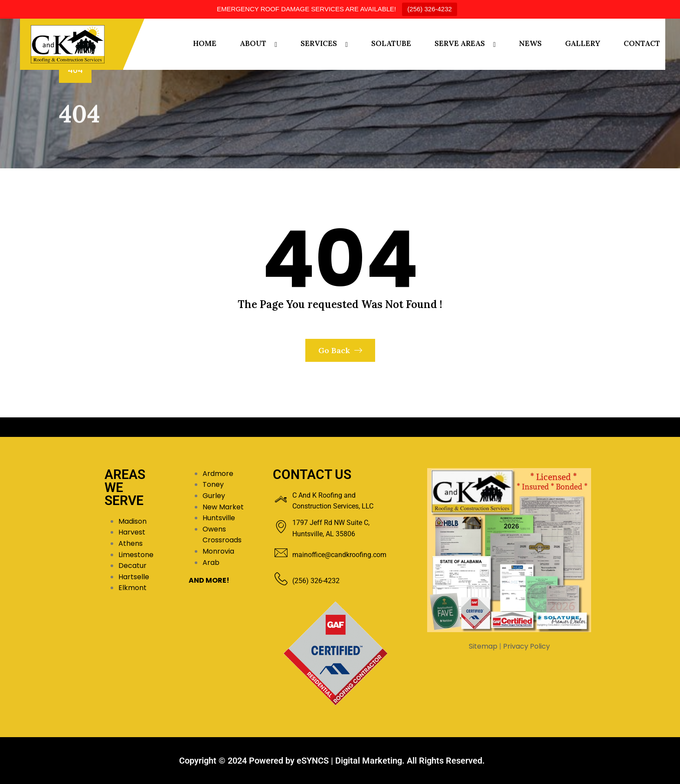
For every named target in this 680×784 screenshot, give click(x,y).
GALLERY (583, 43)
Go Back (340, 350)
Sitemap (483, 646)
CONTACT (642, 43)
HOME (205, 43)
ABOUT (253, 43)
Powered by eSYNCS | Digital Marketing (325, 761)
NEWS (530, 43)
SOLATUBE (391, 43)
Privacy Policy (526, 646)
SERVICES (319, 43)
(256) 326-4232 (430, 9)
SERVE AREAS (460, 43)
